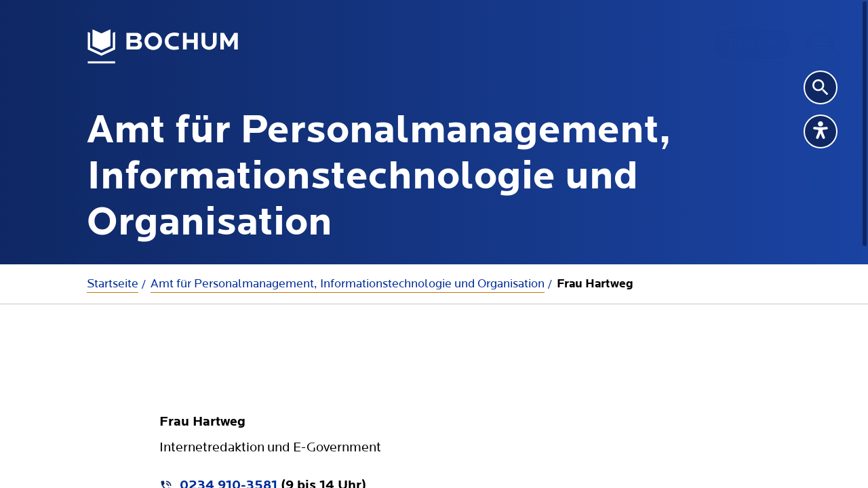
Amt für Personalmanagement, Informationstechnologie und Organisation (348, 284)
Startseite (113, 284)
